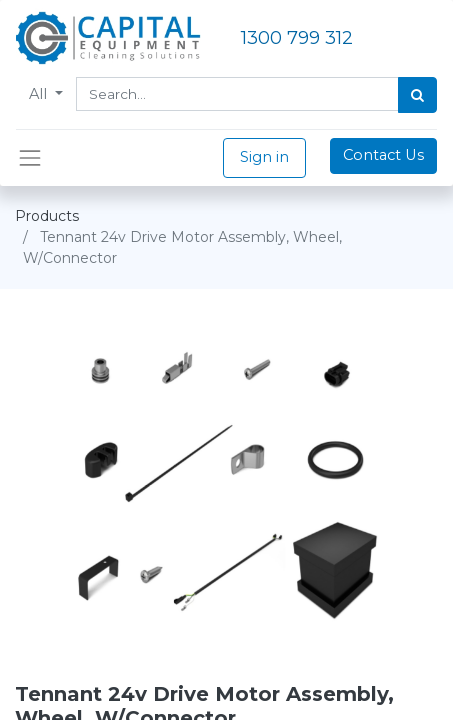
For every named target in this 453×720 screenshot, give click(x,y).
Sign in (264, 157)
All (40, 94)
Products (47, 216)
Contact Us (383, 155)
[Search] (417, 95)
